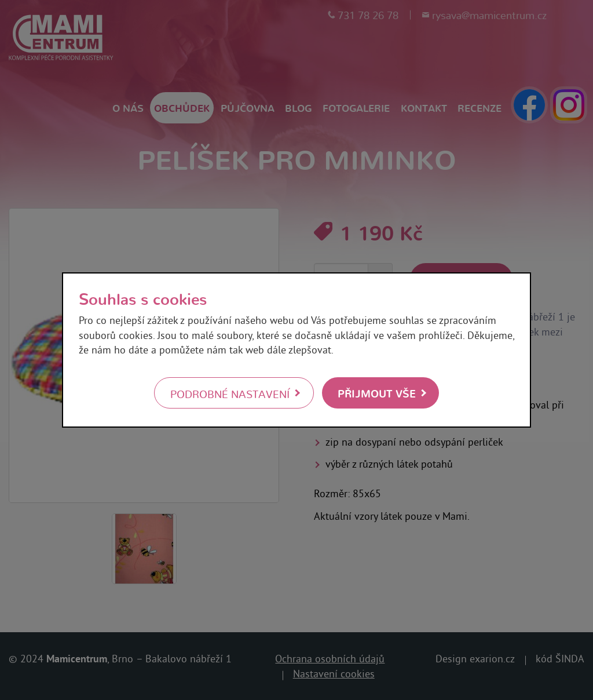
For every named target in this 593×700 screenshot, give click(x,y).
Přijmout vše (377, 393)
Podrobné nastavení (230, 393)
